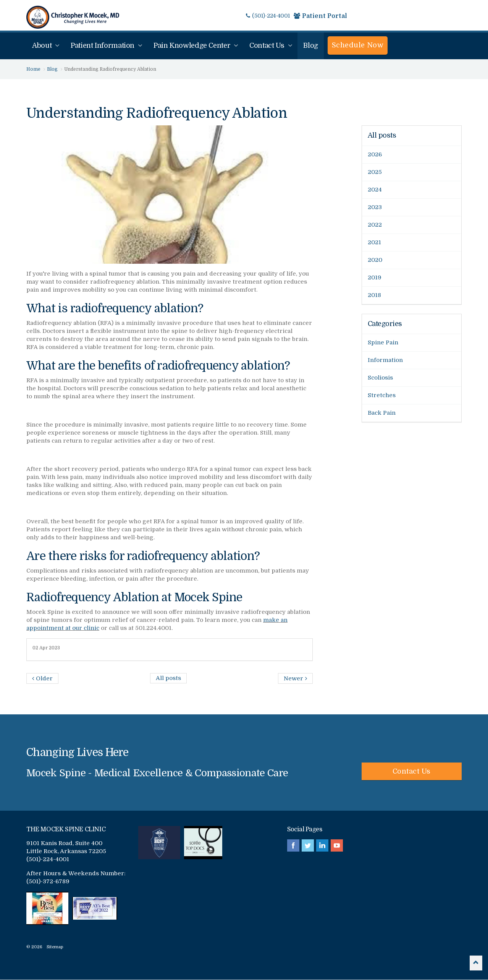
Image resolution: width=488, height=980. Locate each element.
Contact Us (412, 771)
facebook (293, 845)
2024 (375, 190)
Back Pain (382, 413)
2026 (375, 154)
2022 (375, 225)
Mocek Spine (73, 17)
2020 (375, 260)
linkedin (322, 845)
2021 (374, 242)
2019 (375, 277)
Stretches (382, 395)
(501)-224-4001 (268, 16)
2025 (375, 172)
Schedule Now (358, 45)
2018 (374, 295)
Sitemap (55, 947)
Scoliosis (380, 378)
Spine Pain (383, 342)
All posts (382, 135)
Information (385, 360)
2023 (375, 207)
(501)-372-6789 (48, 881)
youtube (337, 845)
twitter (308, 845)
